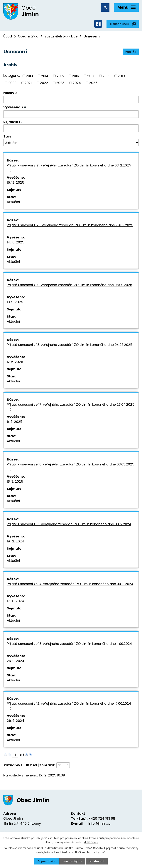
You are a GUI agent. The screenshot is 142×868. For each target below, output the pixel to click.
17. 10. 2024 (15, 601)
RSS (131, 52)
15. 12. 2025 (16, 182)
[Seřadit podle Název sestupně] (19, 93)
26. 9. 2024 (16, 661)
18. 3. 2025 (15, 481)
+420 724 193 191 (102, 818)
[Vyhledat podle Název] (71, 99)
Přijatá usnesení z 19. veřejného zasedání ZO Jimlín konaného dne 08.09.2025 (70, 287)
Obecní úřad (28, 36)
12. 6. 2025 (15, 362)
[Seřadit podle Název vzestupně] (19, 92)
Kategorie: (12, 76)
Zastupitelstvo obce (61, 36)
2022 (44, 83)
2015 (60, 76)
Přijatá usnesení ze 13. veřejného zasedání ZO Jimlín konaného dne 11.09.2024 (69, 646)
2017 (91, 76)
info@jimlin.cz (99, 823)
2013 (29, 76)
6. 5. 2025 (15, 422)
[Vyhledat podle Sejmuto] (71, 128)
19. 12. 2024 (15, 541)
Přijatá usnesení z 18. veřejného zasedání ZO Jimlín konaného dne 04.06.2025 (70, 347)
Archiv (10, 65)
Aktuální (13, 202)
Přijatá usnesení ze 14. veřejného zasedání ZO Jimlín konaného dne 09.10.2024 (70, 586)
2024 (77, 83)
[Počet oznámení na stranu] (63, 765)
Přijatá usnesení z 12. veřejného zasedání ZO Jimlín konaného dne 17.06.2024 (69, 706)
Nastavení (97, 861)
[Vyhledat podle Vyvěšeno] (71, 114)
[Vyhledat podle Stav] (71, 143)
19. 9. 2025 (15, 302)
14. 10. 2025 (16, 242)
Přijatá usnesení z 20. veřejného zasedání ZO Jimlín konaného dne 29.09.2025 (70, 227)
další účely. (91, 842)
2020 (12, 83)
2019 (121, 76)
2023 (60, 83)
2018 (106, 76)
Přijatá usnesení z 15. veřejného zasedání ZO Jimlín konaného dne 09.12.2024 (69, 526)
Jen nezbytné (72, 861)
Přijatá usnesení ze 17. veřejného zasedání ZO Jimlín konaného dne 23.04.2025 (71, 407)
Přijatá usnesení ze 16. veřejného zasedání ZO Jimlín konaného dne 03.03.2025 (71, 466)
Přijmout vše (47, 861)
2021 (28, 83)
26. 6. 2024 (16, 721)
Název (10, 93)
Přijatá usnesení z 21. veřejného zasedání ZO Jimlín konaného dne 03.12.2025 (69, 167)
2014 (45, 76)
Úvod (8, 36)
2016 (75, 76)
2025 (93, 83)
